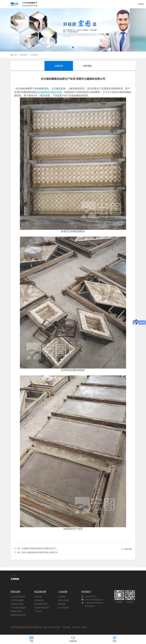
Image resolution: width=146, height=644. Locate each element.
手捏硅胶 (38, 614)
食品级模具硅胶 (41, 606)
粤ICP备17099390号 (52, 630)
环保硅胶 (38, 599)
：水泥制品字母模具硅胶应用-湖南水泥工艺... (36, 551)
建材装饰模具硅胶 (18, 618)
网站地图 (66, 630)
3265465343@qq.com (94, 602)
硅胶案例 (24, 57)
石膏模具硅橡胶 (17, 606)
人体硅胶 (62, 599)
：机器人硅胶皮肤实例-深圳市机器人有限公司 (36, 555)
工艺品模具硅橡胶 (18, 599)
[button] (70, 50)
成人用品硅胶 (63, 610)
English (141, 4)
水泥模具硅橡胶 (17, 603)
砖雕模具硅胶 (16, 614)
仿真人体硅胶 (63, 603)
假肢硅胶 (62, 606)
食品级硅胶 (39, 603)
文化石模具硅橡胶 (18, 610)
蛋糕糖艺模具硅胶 (42, 610)
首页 (15, 57)
